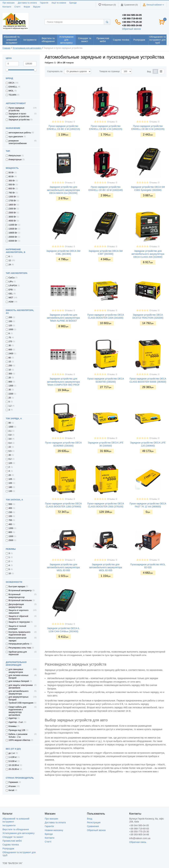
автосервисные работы (20, 133)
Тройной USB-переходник (21, 703)
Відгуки (37, 7)
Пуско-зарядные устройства (16, 109)
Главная (6, 48)
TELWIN (12, 95)
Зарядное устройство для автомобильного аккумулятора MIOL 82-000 (63, 567)
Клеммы (13, 726)
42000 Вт (13, 241)
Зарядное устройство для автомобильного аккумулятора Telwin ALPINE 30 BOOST (63, 318)
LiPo (11, 282)
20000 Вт (13, 237)
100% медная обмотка (19, 740)
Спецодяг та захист (13, 837)
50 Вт (11, 173)
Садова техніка (11, 845)
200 (10, 317)
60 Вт (11, 177)
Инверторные (15, 160)
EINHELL (13, 87)
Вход (90, 819)
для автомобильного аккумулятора (18, 692)
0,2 (10, 459)
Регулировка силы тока (20, 648)
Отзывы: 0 (70, 122)
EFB (11, 290)
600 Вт (12, 189)
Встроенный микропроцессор (17, 596)
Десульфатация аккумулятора (16, 606)
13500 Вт (13, 229)
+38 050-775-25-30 (132, 22)
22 (10, 447)
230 (10, 512)
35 (10, 390)
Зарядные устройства (19, 120)
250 (10, 366)
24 (10, 265)
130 (10, 491)
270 (10, 342)
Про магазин (8, 3)
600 (10, 350)
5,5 (10, 451)
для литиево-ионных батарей (18, 677)
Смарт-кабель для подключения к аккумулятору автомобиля (17, 711)
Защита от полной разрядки (17, 627)
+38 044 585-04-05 (132, 15)
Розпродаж (8, 849)
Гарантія (44, 3)
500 (10, 504)
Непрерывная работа (19, 644)
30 (10, 345)
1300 (11, 386)
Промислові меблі (12, 841)
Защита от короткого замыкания (18, 612)
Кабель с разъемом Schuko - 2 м (18, 736)
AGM (11, 302)
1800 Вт (12, 205)
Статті (17, 7)
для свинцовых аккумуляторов (16, 671)
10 (10, 370)
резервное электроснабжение (18, 142)
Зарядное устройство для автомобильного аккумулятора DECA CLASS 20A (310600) (148, 254)
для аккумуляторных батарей (18, 698)
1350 (11, 528)
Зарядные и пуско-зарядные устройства (19, 115)
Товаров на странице (110, 71)
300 (10, 374)
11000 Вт (13, 225)
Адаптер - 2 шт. (16, 722)
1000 (11, 329)
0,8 (10, 435)
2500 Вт (12, 213)
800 (10, 382)
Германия (13, 782)
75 (10, 338)
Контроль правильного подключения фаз (19, 633)
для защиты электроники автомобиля (21, 687)
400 (10, 508)
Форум (27, 7)
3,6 (10, 439)
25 (10, 398)
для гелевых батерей (19, 681)
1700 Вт (12, 201)
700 (10, 520)
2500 (11, 540)
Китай (11, 790)
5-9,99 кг (13, 761)
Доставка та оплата (27, 3)
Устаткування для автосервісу (27, 48)
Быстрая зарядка (17, 587)
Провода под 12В (17, 730)
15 (10, 362)
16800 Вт (13, 233)
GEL (11, 294)
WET (11, 298)
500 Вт (12, 185)
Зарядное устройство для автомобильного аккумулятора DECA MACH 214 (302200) (63, 190)
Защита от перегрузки (19, 622)
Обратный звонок (131, 29)
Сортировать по (55, 71)
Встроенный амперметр (20, 590)
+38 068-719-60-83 (132, 18)
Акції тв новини (59, 3)
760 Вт (12, 193)
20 (10, 378)
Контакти (7, 7)
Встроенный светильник (20, 600)
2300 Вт (12, 209)
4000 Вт (12, 221)
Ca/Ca (12, 278)
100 (10, 483)
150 (10, 321)
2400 (11, 354)
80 (10, 423)
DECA (11, 83)
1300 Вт (12, 197)
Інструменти (9, 825)
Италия (12, 786)
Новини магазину (54, 830)
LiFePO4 (13, 286)
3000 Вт (12, 217)
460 (10, 524)
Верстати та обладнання (16, 829)
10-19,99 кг (14, 765)
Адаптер (13, 718)
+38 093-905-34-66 (132, 25)
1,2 (10, 406)
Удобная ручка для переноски (18, 653)
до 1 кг (12, 753)
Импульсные (15, 156)
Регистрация (94, 822)
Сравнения (93, 826)
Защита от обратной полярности (18, 618)
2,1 (10, 431)
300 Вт (12, 181)
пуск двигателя (16, 137)
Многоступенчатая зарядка (17, 639)
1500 (11, 536)
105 (10, 479)
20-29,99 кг (14, 769)
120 (10, 326)
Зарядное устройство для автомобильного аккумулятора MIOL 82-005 (106, 567)
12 (10, 261)
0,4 (10, 443)
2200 (11, 394)
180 (10, 487)
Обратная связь (138, 842)
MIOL (11, 91)
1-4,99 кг (13, 757)
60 (10, 358)
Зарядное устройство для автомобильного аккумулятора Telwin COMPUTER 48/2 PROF (63, 382)
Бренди (73, 3)
